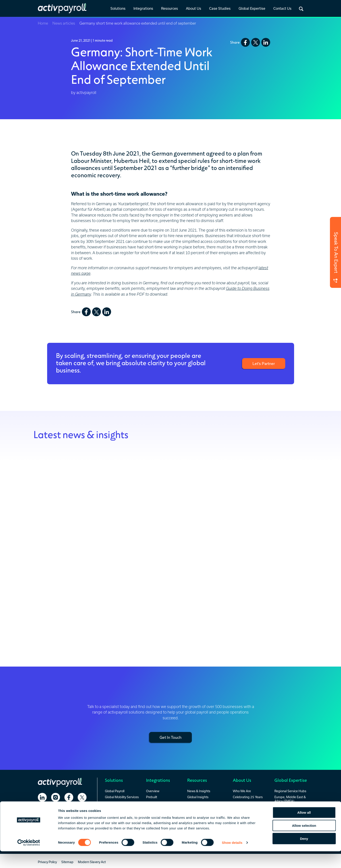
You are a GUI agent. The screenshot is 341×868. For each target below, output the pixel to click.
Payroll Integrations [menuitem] (201, 814)
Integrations (143, 8)
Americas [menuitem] (281, 807)
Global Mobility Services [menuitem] (122, 796)
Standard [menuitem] (153, 802)
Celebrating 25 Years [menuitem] (248, 796)
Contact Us (282, 8)
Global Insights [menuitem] (198, 796)
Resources (170, 8)
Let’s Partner (263, 363)
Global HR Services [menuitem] (118, 802)
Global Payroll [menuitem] (115, 791)
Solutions (118, 8)
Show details (232, 859)
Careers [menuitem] (238, 808)
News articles (64, 23)
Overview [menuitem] (153, 791)
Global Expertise (252, 8)
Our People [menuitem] (241, 802)
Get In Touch (171, 737)
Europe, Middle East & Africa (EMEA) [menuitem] (290, 798)
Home (43, 23)
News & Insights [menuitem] (199, 791)
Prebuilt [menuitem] (152, 796)
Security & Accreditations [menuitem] (243, 816)
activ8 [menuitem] (109, 808)
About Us (194, 8)
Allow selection (304, 842)
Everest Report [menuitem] (198, 802)
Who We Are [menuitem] (242, 791)
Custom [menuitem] (152, 808)
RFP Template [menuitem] (197, 808)
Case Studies (220, 8)
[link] (118, 9)
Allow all (304, 829)
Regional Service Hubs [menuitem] (290, 791)
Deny (304, 855)
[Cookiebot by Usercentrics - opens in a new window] (29, 859)
